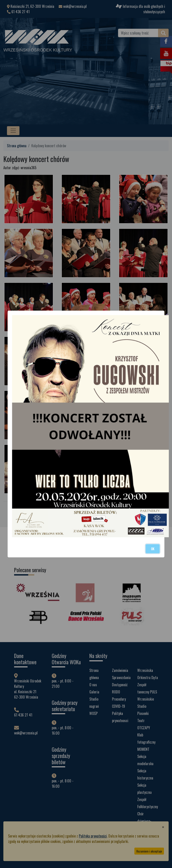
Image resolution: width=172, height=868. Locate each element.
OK (153, 549)
